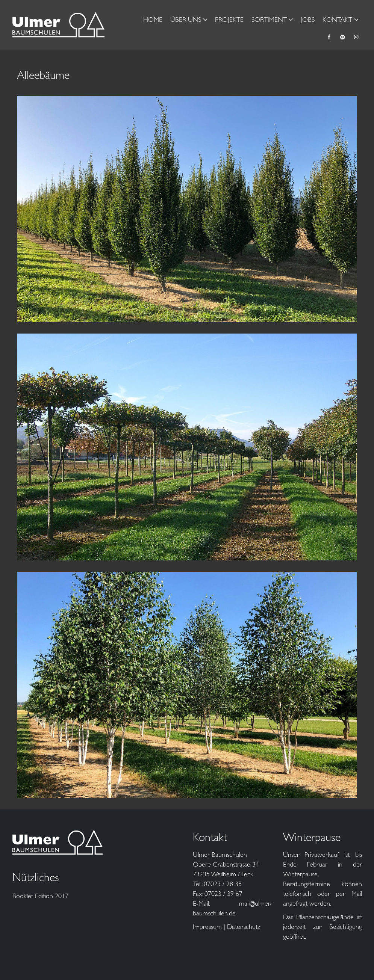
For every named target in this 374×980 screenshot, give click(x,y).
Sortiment (269, 20)
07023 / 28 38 (223, 884)
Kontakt (337, 20)
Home (153, 20)
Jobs (308, 20)
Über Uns (186, 20)
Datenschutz (244, 927)
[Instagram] (356, 37)
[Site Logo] (59, 25)
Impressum (207, 927)
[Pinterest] (343, 37)
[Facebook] (329, 37)
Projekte (229, 20)
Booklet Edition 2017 (40, 896)
